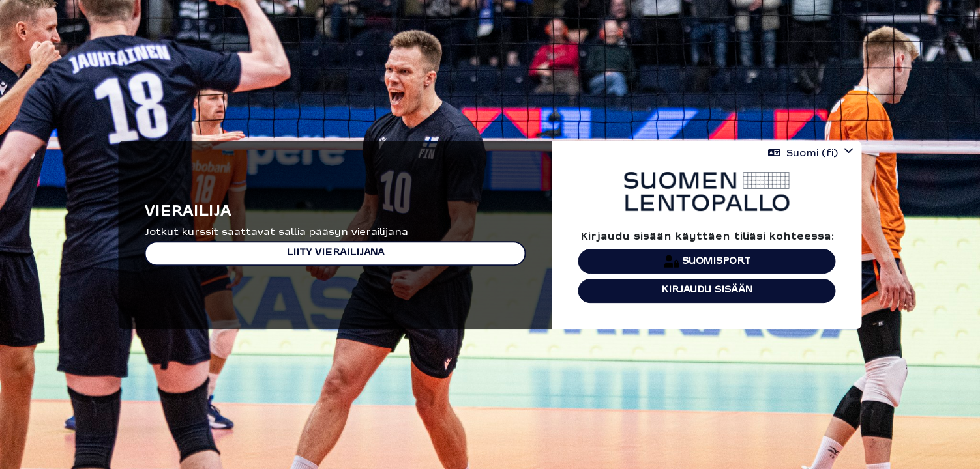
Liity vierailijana (335, 253)
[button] (811, 153)
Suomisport (707, 261)
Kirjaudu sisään (707, 290)
